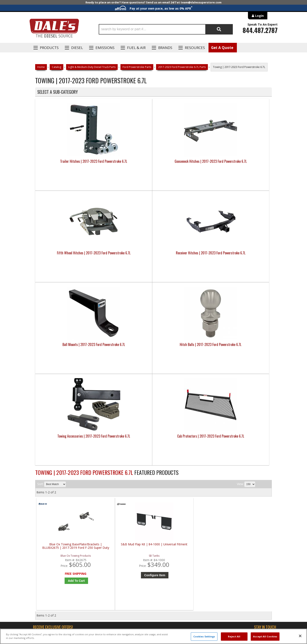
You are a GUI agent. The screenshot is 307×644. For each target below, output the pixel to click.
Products (49, 48)
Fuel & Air (136, 48)
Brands (165, 48)
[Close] (300, 636)
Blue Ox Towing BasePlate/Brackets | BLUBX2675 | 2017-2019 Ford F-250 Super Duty (66, 365)
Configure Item (126, 392)
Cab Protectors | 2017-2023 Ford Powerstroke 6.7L (242, 255)
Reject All (234, 636)
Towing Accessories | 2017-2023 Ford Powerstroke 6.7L (183, 255)
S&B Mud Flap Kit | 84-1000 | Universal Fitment (125, 363)
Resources (195, 48)
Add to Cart (67, 398)
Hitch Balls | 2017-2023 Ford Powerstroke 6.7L (124, 255)
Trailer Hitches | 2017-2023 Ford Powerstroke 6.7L (65, 164)
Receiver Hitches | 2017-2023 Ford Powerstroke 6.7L (242, 164)
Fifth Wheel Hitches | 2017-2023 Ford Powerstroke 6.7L (183, 164)
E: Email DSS (43, 506)
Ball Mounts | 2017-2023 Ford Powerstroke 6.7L (65, 255)
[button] (166, 29)
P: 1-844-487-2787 (48, 494)
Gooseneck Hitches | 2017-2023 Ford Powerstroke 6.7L (124, 164)
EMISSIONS (105, 48)
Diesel (77, 48)
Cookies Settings (204, 636)
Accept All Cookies (265, 636)
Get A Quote (222, 48)
